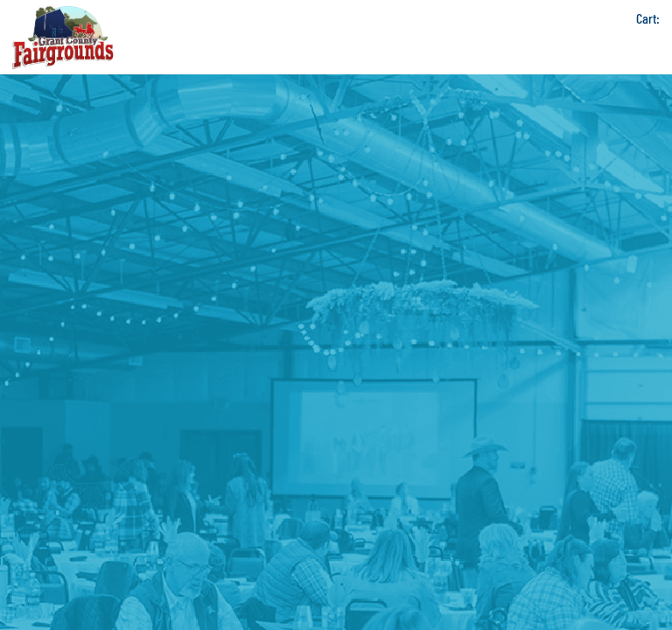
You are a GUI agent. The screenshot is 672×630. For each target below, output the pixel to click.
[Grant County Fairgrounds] (63, 37)
